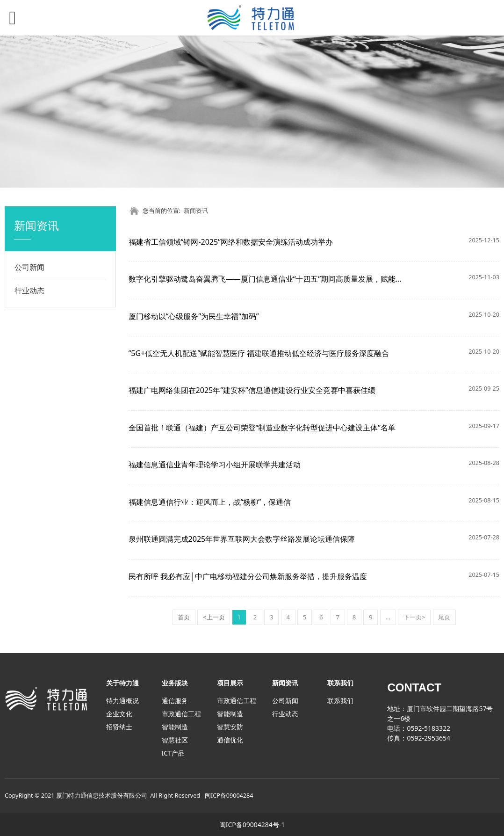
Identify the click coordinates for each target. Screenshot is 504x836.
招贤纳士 (119, 727)
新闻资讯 (196, 211)
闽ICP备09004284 (229, 796)
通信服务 (175, 701)
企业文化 (119, 714)
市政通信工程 (181, 714)
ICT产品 (173, 753)
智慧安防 (230, 727)
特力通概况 (122, 701)
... (388, 617)
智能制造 (175, 727)
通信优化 (230, 740)
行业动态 (29, 291)
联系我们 (340, 701)
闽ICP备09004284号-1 (252, 825)
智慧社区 (175, 740)
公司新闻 (29, 267)
